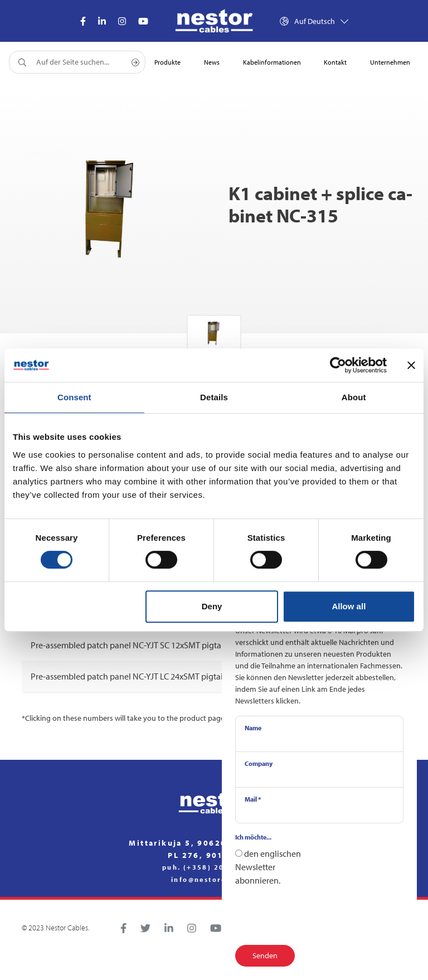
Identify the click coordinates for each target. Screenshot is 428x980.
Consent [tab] (74, 397)
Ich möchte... (253, 837)
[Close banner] (411, 365)
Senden (265, 955)
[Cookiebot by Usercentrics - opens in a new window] (338, 365)
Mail (253, 799)
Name (253, 728)
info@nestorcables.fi (214, 880)
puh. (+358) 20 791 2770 (214, 867)
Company (259, 763)
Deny (212, 606)
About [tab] (354, 397)
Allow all (349, 606)
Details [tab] (214, 397)
